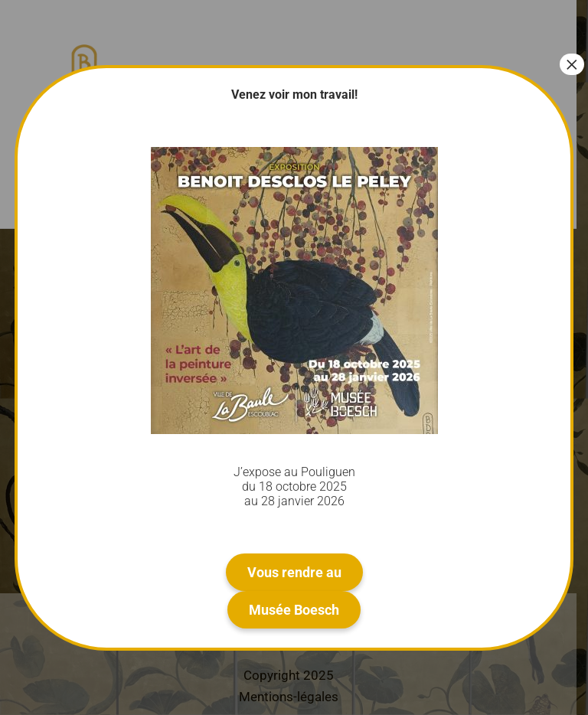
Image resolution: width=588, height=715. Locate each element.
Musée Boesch (294, 610)
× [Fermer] (572, 64)
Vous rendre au (294, 572)
